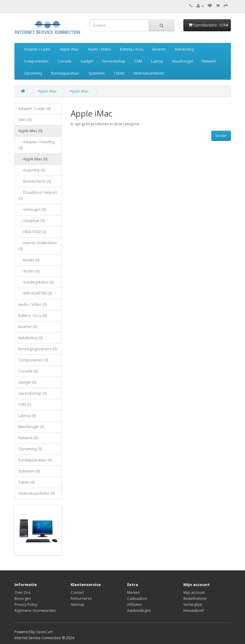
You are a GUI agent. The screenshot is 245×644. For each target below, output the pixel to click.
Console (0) (28, 371)
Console (64, 61)
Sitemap (78, 605)
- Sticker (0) (29, 271)
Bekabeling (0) (30, 338)
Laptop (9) (27, 416)
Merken (133, 592)
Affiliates (135, 605)
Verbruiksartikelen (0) (36, 493)
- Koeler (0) (29, 260)
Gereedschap (114, 61)
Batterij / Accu (132, 49)
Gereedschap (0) (32, 393)
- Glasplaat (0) (31, 221)
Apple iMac (69, 49)
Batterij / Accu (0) (33, 316)
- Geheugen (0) (32, 210)
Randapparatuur (65, 73)
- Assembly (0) (32, 170)
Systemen (96, 73)
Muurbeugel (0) (31, 427)
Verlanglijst (193, 605)
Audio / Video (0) (32, 304)
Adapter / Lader (37, 49)
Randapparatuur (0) (35, 460)
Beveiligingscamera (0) (37, 349)
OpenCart (44, 632)
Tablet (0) (26, 482)
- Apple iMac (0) (33, 159)
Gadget (87, 61)
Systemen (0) (29, 471)
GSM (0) (25, 404)
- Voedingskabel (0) (36, 282)
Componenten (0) (33, 360)
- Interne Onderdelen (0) (38, 246)
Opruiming (33, 73)
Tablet (119, 73)
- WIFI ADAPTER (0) (35, 293)
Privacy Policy (26, 605)
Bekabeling (184, 49)
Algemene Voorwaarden (35, 611)
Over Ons (23, 592)
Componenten (36, 61)
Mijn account (194, 592)
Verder (221, 136)
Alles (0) (25, 120)
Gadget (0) (27, 382)
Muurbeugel (182, 61)
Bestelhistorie (195, 598)
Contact (77, 592)
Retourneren (81, 598)
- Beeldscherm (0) (35, 181)
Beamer (159, 49)
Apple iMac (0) (30, 131)
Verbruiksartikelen (149, 73)
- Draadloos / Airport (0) (38, 195)
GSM (138, 61)
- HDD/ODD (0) (32, 232)
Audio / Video (99, 49)
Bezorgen (23, 598)
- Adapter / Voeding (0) (36, 145)
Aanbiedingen (139, 611)
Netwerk (209, 61)
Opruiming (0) (30, 449)
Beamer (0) (28, 327)
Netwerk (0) (28, 438)
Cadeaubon (137, 598)
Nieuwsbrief (194, 611)
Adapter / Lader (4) (34, 109)
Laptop (157, 61)
